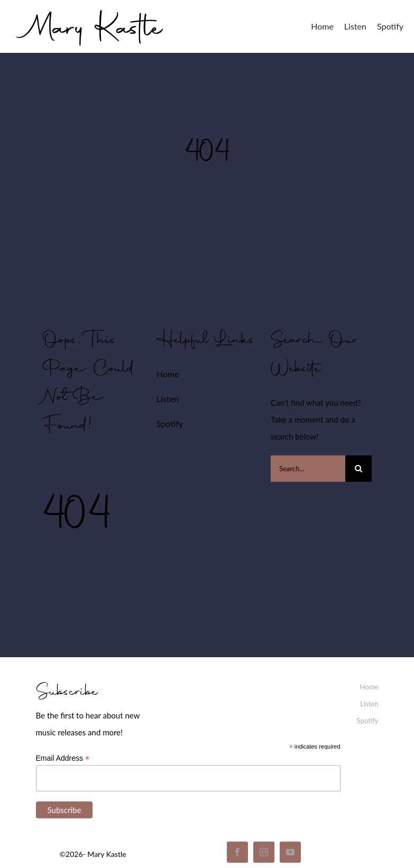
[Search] (358, 469)
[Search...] (308, 469)
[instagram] (264, 852)
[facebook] (237, 852)
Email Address (63, 758)
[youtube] (290, 852)
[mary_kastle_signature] (90, 8)
